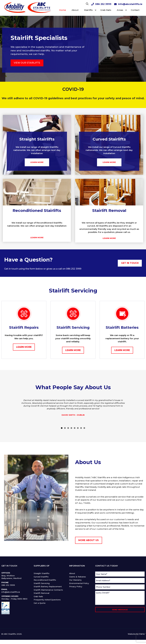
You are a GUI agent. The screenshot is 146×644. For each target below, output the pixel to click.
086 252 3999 (103, 4)
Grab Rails (38, 596)
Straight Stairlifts (42, 573)
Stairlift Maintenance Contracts (48, 590)
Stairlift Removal (41, 593)
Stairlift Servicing (42, 583)
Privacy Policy (76, 586)
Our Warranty (75, 580)
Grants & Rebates (78, 577)
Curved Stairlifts (41, 577)
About (72, 573)
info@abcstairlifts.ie (130, 4)
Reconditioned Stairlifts (45, 580)
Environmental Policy (79, 583)
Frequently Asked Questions (47, 600)
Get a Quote (40, 603)
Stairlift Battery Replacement (48, 586)
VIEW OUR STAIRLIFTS (27, 63)
